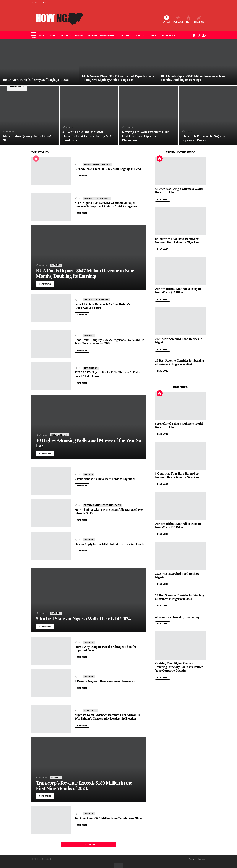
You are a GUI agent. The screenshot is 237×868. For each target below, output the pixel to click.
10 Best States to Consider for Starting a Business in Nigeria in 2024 (179, 362)
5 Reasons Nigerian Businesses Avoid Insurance (105, 681)
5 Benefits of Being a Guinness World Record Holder (179, 191)
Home (43, 35)
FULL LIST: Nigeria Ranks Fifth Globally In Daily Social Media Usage (107, 374)
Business (66, 35)
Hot (188, 19)
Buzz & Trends (91, 164)
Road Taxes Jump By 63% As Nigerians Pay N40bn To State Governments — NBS (109, 342)
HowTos (140, 35)
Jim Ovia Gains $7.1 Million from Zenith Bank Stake (108, 818)
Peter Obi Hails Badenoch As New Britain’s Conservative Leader (102, 306)
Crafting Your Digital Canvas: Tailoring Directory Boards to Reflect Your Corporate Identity (179, 667)
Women (93, 35)
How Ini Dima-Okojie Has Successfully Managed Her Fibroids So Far (109, 511)
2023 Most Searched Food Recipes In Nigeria (179, 341)
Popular (178, 19)
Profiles (54, 35)
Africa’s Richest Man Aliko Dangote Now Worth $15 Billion (178, 291)
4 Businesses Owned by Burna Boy (177, 617)
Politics (106, 164)
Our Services (167, 35)
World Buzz (102, 300)
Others (152, 35)
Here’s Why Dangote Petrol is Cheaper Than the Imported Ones (105, 649)
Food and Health (112, 505)
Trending (199, 19)
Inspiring (80, 35)
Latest (167, 19)
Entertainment (59, 435)
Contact (43, 2)
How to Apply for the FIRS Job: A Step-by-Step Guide (109, 544)
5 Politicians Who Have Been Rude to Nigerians (105, 479)
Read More (82, 176)
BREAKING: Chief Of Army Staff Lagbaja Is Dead (108, 169)
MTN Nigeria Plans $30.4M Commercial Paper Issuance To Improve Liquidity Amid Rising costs (106, 205)
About (34, 2)
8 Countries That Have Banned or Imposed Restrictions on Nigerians (177, 241)
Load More (89, 845)
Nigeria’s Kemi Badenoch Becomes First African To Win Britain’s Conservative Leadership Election (107, 717)
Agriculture (107, 35)
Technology (125, 35)
